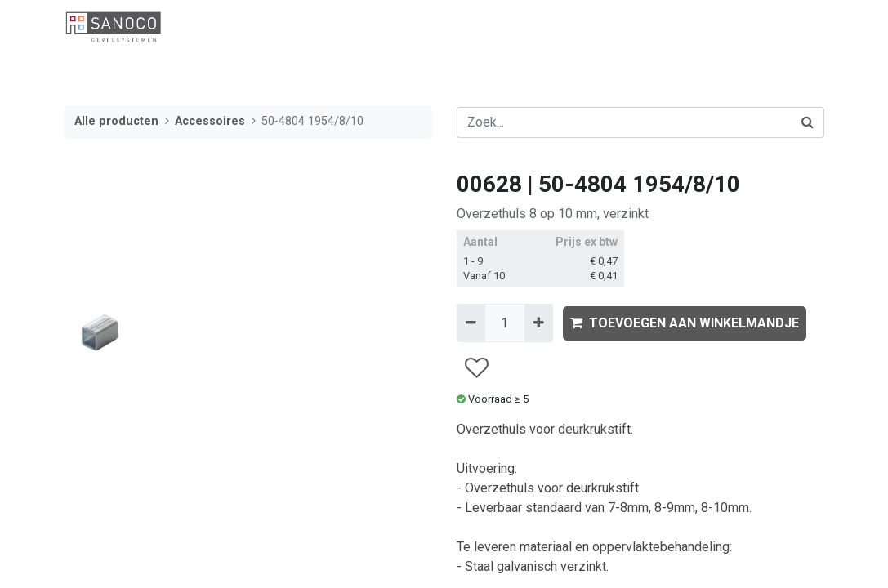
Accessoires (210, 121)
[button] (476, 368)
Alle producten (116, 121)
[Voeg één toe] (539, 323)
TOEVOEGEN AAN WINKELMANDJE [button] (685, 323)
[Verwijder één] (471, 323)
